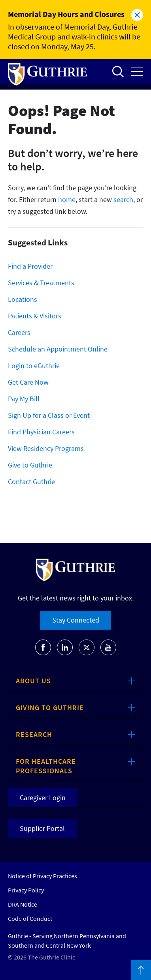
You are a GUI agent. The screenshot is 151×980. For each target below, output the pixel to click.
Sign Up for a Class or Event (49, 415)
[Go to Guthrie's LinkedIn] (65, 647)
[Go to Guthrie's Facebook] (43, 647)
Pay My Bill (24, 399)
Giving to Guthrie (50, 708)
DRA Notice (23, 904)
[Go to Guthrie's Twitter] (87, 647)
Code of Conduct (30, 918)
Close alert (137, 15)
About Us (33, 681)
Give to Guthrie (30, 465)
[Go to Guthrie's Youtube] (108, 647)
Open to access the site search (118, 71)
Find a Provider (30, 266)
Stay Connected (76, 620)
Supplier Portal (42, 828)
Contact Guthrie (31, 482)
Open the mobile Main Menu (137, 71)
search (123, 199)
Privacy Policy (26, 890)
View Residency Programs (46, 448)
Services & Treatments (41, 283)
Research (34, 734)
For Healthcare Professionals (46, 766)
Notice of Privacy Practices (42, 876)
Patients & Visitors (35, 316)
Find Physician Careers (41, 432)
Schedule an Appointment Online (58, 349)
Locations (23, 299)
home (67, 199)
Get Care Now (28, 382)
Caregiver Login (43, 798)
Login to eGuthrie (34, 366)
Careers (19, 332)
